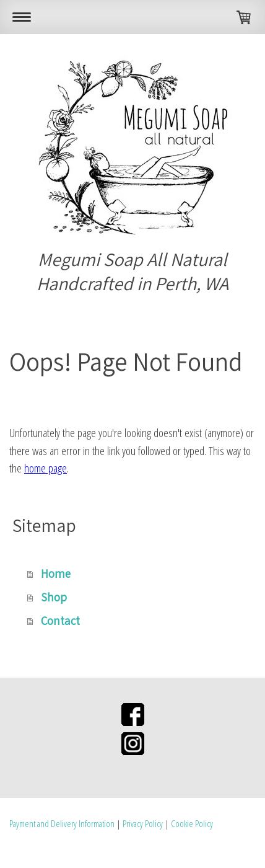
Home (56, 573)
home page (46, 468)
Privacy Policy (143, 823)
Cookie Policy (192, 823)
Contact (60, 621)
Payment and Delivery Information (62, 823)
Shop (54, 597)
